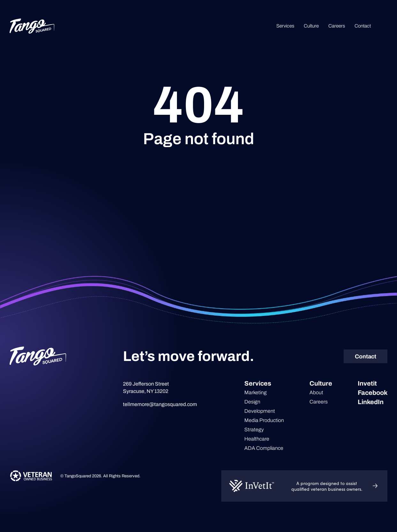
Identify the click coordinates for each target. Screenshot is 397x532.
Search (384, 26)
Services (285, 26)
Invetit (367, 383)
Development (260, 411)
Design (252, 402)
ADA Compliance (264, 448)
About (316, 392)
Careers (337, 26)
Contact (363, 26)
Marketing (256, 392)
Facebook (373, 393)
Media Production (264, 420)
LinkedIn (371, 402)
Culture (311, 26)
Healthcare (257, 439)
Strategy (254, 430)
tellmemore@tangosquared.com (160, 404)
